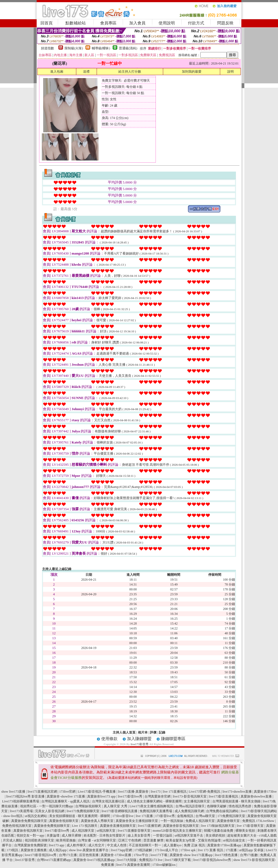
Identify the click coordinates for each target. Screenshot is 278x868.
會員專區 (108, 23)
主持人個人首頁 (124, 732)
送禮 (86, 72)
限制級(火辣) (74, 48)
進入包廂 (57, 72)
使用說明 (167, 23)
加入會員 (137, 23)
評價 (153, 732)
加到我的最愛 (192, 72)
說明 (230, 72)
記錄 (162, 732)
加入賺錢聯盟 (139, 739)
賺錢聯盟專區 (173, 739)
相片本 (143, 732)
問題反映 (225, 23)
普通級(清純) (128, 48)
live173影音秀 (140, 744)
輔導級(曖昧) (101, 48)
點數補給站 (76, 23)
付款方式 (196, 23)
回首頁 (47, 23)
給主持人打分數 (130, 72)
